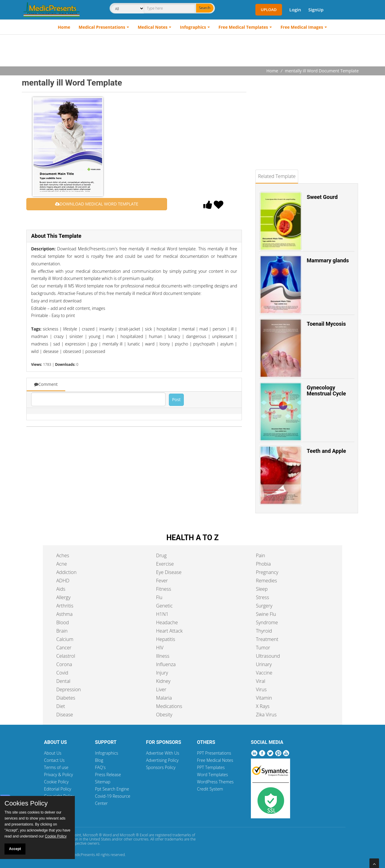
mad (204, 329)
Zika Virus (266, 715)
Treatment (267, 639)
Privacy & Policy (59, 775)
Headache (167, 622)
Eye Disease (169, 572)
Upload (269, 10)
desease (51, 351)
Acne (62, 564)
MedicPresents (83, 855)
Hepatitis (166, 639)
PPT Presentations (214, 753)
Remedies (267, 581)
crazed (88, 329)
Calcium (65, 639)
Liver (161, 689)
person (219, 329)
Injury (162, 673)
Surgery (264, 606)
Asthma (64, 614)
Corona (64, 664)
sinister (76, 336)
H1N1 (162, 614)
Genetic (164, 606)
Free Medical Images (302, 27)
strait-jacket (129, 329)
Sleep (262, 589)
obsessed (72, 351)
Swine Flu (266, 614)
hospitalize (167, 329)
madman (40, 336)
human (156, 336)
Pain (261, 555)
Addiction (66, 572)
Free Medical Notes (215, 760)
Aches (63, 555)
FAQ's (100, 767)
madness (40, 344)
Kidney (163, 681)
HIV (160, 648)
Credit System (210, 789)
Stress (263, 597)
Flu (159, 597)
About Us (53, 753)
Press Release (108, 775)
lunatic (134, 344)
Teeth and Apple (326, 451)
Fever (162, 581)
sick (148, 329)
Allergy (63, 597)
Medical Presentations (102, 27)
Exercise (165, 564)
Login (295, 10)
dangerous (196, 336)
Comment (46, 384)
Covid (62, 673)
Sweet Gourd (322, 197)
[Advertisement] (192, 51)
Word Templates (212, 775)
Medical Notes (153, 27)
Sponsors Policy (161, 767)
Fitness (163, 589)
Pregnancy (267, 572)
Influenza (166, 664)
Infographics (193, 27)
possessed (95, 351)
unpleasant (222, 336)
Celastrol (66, 656)
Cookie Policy (56, 782)
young (95, 336)
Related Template (277, 176)
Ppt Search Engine (112, 789)
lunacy (174, 336)
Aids (61, 589)
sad (57, 344)
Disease (65, 715)
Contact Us (54, 760)
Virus (261, 689)
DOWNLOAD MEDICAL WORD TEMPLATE (97, 204)
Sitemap (103, 782)
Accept (15, 849)
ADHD (63, 581)
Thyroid (264, 631)
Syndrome (267, 622)
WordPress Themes (215, 782)
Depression (69, 689)
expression (75, 344)
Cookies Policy (26, 803)
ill (232, 329)
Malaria (164, 698)
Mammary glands (328, 260)
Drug (161, 555)
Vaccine (264, 673)
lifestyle (70, 329)
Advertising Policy (162, 760)
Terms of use (56, 767)
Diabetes (66, 698)
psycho (181, 344)
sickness (51, 329)
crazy (59, 336)
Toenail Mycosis (326, 324)
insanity (107, 329)
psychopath (204, 344)
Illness (163, 656)
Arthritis (65, 606)
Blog (99, 760)
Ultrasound (268, 656)
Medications (169, 706)
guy (94, 344)
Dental (63, 681)
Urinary (264, 664)
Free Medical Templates (243, 27)
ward (150, 344)
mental (188, 329)
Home (64, 27)
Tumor (263, 648)
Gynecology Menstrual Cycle (326, 390)
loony (165, 344)
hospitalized (132, 336)
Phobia (263, 564)
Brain (62, 631)
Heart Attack (169, 631)
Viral (261, 681)
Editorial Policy (58, 789)
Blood (63, 622)
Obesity (164, 715)
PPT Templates (211, 767)
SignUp (316, 10)
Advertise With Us (163, 753)
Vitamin (264, 698)
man (110, 336)
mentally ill (112, 344)
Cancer (64, 648)
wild (35, 351)
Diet (61, 706)
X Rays (263, 706)
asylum (227, 344)
